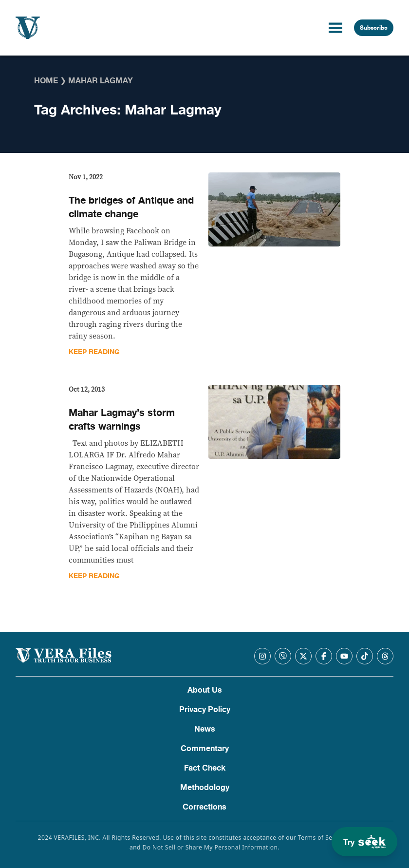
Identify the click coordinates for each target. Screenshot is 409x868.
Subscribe (374, 28)
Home (46, 81)
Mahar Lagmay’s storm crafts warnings (122, 420)
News (205, 729)
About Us (205, 690)
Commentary (205, 749)
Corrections (204, 807)
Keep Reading (94, 352)
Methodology (205, 788)
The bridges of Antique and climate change (131, 207)
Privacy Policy (205, 710)
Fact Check (205, 768)
